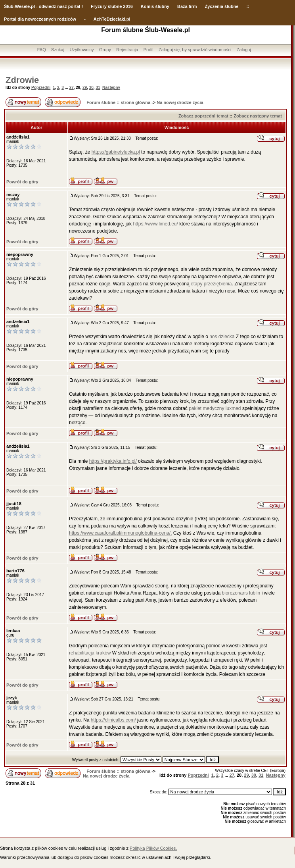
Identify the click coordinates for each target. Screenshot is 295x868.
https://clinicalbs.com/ (113, 720)
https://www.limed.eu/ (155, 224)
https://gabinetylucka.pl (116, 152)
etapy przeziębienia (211, 284)
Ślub (9, 6)
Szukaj (58, 50)
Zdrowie (22, 80)
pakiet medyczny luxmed (216, 408)
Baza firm (187, 6)
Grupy (105, 50)
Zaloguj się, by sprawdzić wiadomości (195, 50)
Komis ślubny (155, 6)
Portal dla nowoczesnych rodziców (40, 19)
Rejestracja (127, 50)
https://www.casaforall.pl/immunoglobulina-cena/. (120, 533)
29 (85, 88)
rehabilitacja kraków (90, 653)
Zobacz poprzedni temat (203, 116)
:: (248, 6)
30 (91, 88)
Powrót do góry (22, 182)
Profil (148, 50)
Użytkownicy (81, 50)
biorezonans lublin (241, 593)
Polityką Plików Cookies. (153, 848)
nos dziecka (222, 337)
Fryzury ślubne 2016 (112, 6)
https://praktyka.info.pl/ (113, 461)
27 (72, 88)
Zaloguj (244, 50)
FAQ (42, 50)
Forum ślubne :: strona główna (118, 102)
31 (98, 88)
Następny (111, 88)
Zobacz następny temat (258, 116)
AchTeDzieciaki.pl (112, 19)
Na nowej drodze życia (180, 102)
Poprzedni (41, 88)
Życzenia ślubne (222, 6)
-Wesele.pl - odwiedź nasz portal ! (48, 6)
